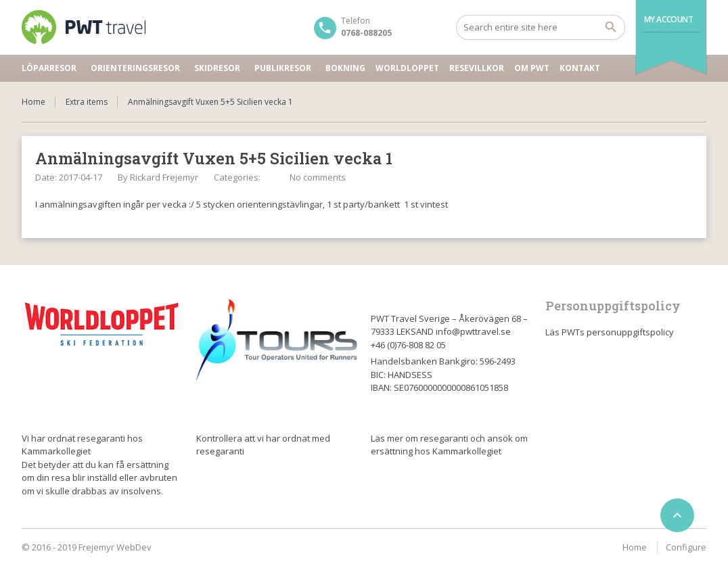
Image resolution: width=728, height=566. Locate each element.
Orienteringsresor (135, 68)
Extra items (87, 102)
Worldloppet (407, 68)
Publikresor (283, 68)
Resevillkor (477, 68)
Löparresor (49, 68)
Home (33, 102)
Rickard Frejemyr (164, 177)
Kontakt (580, 68)
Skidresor (217, 68)
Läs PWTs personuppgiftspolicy (610, 332)
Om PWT (532, 68)
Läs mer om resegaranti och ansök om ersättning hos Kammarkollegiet (449, 445)
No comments (318, 177)
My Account (669, 19)
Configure (686, 547)
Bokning (345, 68)
